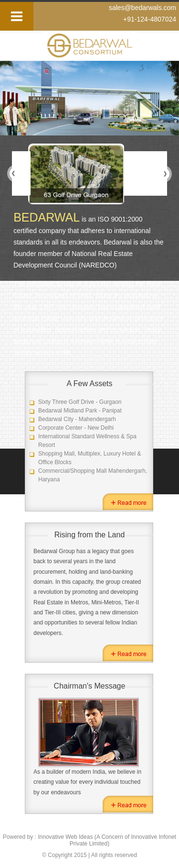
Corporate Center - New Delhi (76, 428)
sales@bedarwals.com (142, 8)
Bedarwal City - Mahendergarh (77, 419)
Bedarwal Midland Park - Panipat (80, 411)
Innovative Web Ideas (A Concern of (84, 837)
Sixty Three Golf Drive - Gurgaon (80, 402)
